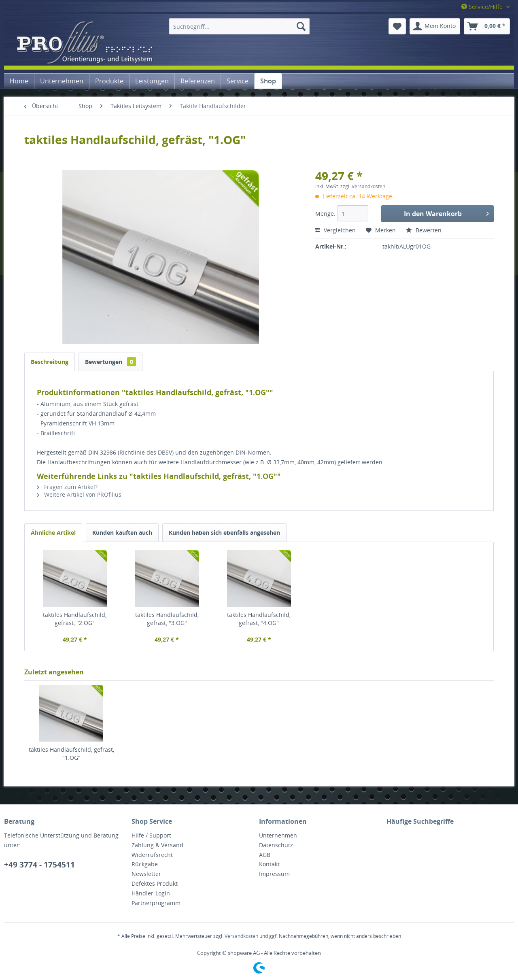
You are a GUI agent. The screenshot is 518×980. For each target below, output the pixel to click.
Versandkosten (241, 936)
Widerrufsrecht (152, 855)
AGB (265, 855)
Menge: (325, 214)
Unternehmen (278, 835)
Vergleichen (335, 230)
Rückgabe (145, 864)
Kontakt (269, 864)
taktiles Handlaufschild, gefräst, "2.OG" (75, 619)
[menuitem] (239, 26)
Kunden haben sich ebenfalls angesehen (224, 533)
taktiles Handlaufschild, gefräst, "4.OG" (259, 619)
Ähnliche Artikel (53, 533)
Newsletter (146, 874)
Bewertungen (110, 362)
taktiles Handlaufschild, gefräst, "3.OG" (167, 619)
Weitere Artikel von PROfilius (79, 494)
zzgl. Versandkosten (363, 186)
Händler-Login (151, 893)
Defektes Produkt (155, 883)
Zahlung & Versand (157, 845)
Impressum (274, 874)
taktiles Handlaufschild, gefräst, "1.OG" (71, 754)
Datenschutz (276, 845)
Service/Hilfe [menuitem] (483, 7)
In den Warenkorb (446, 213)
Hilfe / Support (151, 835)
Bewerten (424, 230)
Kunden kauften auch (122, 533)
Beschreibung (50, 362)
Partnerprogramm (156, 903)
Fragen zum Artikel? (67, 487)
